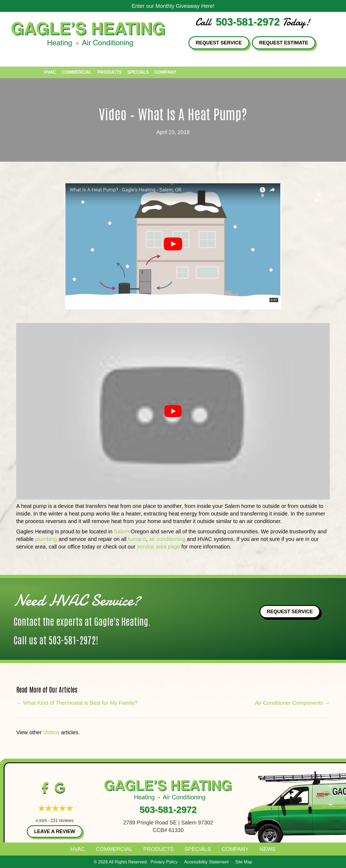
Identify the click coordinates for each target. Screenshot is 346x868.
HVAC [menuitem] (50, 72)
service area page (159, 547)
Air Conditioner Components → (292, 703)
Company (235, 849)
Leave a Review (54, 831)
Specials (198, 849)
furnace (137, 539)
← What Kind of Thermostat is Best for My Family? (77, 703)
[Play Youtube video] (173, 411)
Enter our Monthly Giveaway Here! (173, 6)
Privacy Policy (164, 862)
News (268, 849)
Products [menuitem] (109, 72)
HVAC (78, 849)
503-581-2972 (248, 22)
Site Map (244, 862)
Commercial (114, 849)
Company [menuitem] (166, 72)
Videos (51, 732)
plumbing (46, 539)
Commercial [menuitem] (77, 72)
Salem (122, 531)
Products (158, 849)
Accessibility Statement (206, 862)
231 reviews (62, 820)
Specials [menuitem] (138, 72)
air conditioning (167, 539)
